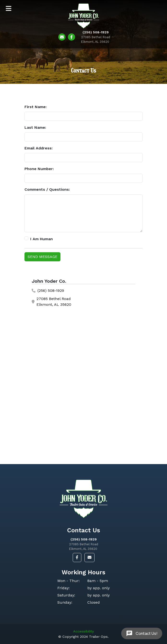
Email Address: (39, 148)
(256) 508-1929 (84, 539)
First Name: (36, 107)
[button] (77, 558)
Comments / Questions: (47, 189)
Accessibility (83, 631)
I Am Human (42, 239)
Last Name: (35, 127)
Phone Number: (39, 169)
